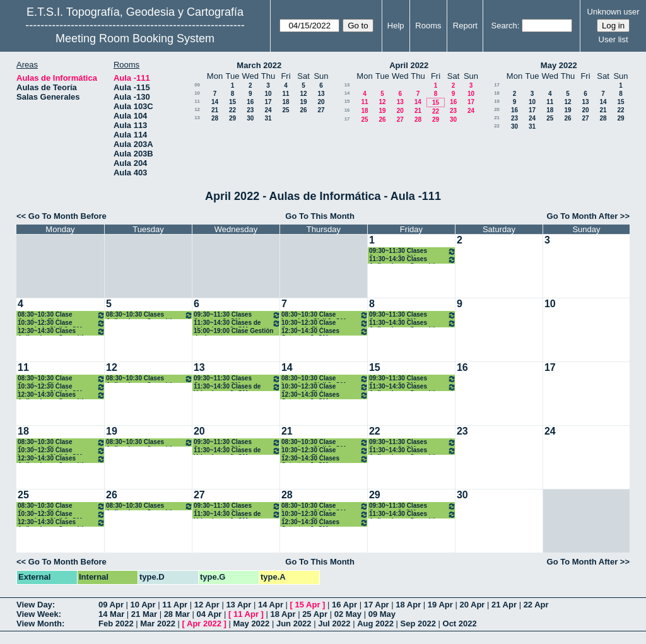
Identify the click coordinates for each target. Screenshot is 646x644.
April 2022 (409, 65)
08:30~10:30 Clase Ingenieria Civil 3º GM (325, 315)
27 (321, 110)
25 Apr (315, 614)
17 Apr (377, 605)
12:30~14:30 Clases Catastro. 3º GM (325, 331)
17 (268, 102)
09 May (382, 614)
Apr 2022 (204, 624)
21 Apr (504, 605)
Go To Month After (583, 216)
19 (303, 102)
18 (285, 102)
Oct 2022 (460, 624)
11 (285, 94)
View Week (38, 614)
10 (197, 93)
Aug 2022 (375, 624)
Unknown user (614, 12)
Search (504, 26)
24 (268, 110)
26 (303, 110)
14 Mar (111, 614)
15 (232, 102)
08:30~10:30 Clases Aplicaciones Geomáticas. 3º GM (150, 315)
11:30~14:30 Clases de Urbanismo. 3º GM (237, 323)
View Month (39, 624)
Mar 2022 (158, 624)
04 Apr (209, 614)
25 (285, 110)
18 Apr (408, 605)
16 (250, 102)
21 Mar (144, 614)
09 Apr (111, 605)
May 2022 (559, 65)
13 (321, 94)
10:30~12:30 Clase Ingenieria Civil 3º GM (62, 323)
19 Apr (440, 605)
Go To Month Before (68, 216)
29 (232, 118)
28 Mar (177, 614)
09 (197, 85)
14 (215, 102)
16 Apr (344, 605)
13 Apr (238, 605)
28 (215, 118)
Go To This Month (320, 216)
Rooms (428, 26)
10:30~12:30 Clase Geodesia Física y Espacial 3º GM (325, 323)
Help (396, 26)
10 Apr (143, 605)
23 (250, 110)
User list (614, 39)
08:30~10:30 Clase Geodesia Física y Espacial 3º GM (62, 315)
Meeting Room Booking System (135, 38)
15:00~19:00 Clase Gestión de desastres (233, 331)
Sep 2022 (418, 624)
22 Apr (536, 605)
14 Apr (271, 605)
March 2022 (259, 65)
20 (321, 102)
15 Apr (308, 605)
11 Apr (175, 605)
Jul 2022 (334, 624)
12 (303, 94)
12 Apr (207, 605)
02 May (348, 614)
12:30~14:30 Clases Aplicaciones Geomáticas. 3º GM (62, 331)
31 (268, 118)
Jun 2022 (294, 624)
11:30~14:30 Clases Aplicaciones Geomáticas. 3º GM (413, 260)
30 (250, 118)
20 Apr (472, 605)
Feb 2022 (116, 624)
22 (232, 110)
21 (215, 110)
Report (465, 26)
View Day (34, 605)
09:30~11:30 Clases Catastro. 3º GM (413, 251)
